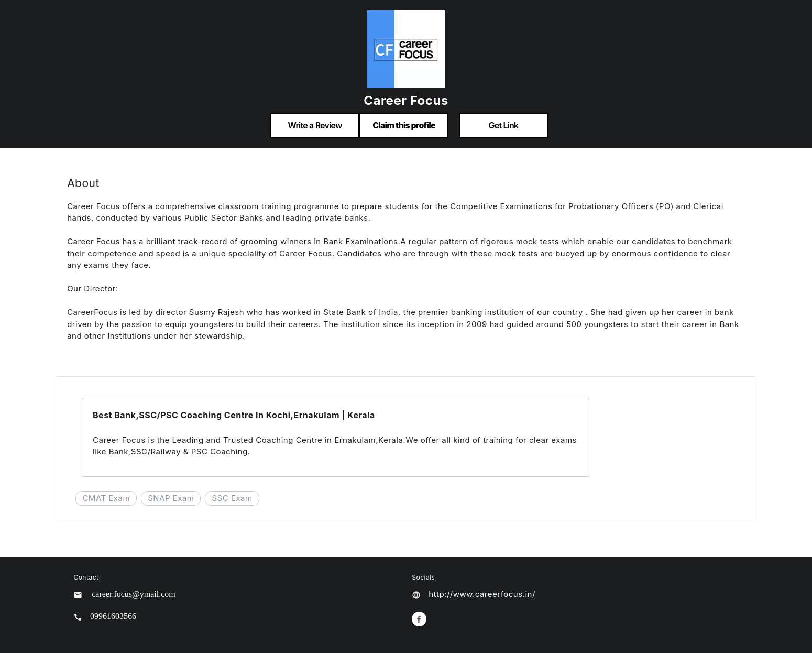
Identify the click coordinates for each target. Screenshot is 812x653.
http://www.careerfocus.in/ (482, 594)
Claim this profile (404, 125)
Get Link (504, 125)
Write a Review (315, 125)
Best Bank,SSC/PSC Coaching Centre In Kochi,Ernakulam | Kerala (234, 415)
